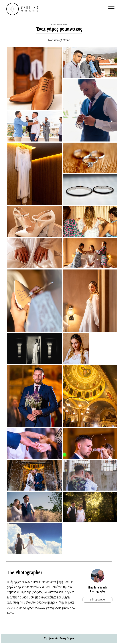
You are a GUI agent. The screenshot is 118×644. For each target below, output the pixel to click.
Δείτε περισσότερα (97, 600)
